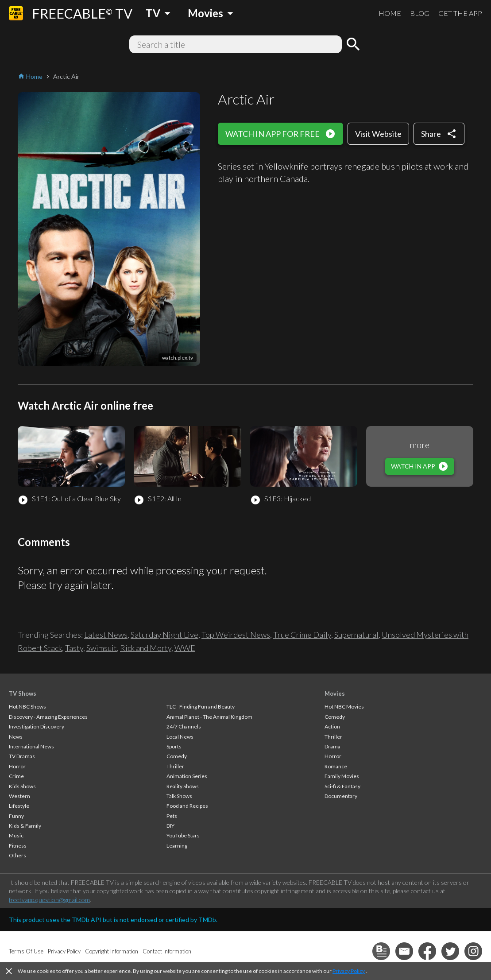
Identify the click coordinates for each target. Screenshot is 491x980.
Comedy (177, 756)
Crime (16, 776)
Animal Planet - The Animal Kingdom (209, 717)
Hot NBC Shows (27, 707)
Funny (16, 816)
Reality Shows (183, 786)
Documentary (341, 796)
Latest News (106, 635)
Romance (336, 766)
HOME (390, 13)
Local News (180, 737)
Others (17, 855)
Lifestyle (19, 806)
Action (332, 726)
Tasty (74, 648)
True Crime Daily (302, 635)
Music (16, 835)
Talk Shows (179, 796)
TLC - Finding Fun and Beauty (201, 707)
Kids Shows (22, 786)
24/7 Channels (184, 726)
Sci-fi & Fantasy (342, 786)
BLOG (420, 13)
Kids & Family (25, 826)
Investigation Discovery (37, 726)
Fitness (18, 846)
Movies (335, 693)
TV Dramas (22, 756)
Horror (17, 766)
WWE (185, 648)
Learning (177, 846)
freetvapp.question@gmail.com (49, 900)
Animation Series (187, 776)
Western (19, 796)
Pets (172, 816)
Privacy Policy (349, 971)
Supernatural (356, 635)
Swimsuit (102, 648)
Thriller (175, 766)
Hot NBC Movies (344, 707)
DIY (170, 826)
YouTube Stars (183, 835)
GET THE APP (460, 13)
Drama (332, 746)
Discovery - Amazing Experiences (48, 717)
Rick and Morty (146, 648)
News (16, 737)
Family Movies (342, 776)
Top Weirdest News (236, 635)
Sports (174, 746)
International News (31, 746)
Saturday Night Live (164, 635)
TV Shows (23, 693)
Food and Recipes (187, 806)
